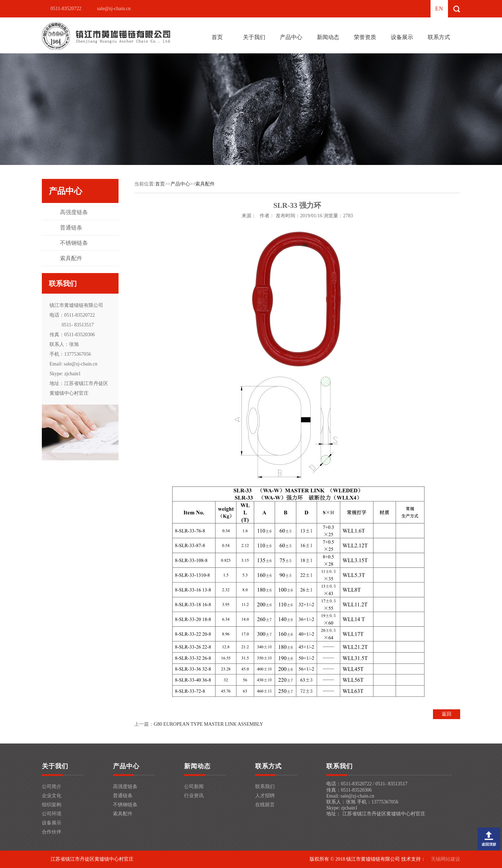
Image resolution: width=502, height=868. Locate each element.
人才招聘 (265, 796)
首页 (217, 37)
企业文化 (52, 796)
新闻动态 (328, 37)
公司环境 (52, 814)
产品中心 (291, 37)
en (439, 9)
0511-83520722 (66, 9)
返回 (447, 714)
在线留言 (265, 805)
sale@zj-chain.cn (114, 9)
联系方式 (439, 37)
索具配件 (71, 258)
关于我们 (254, 37)
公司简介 (52, 787)
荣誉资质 (365, 37)
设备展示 (402, 37)
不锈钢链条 (74, 243)
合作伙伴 (52, 832)
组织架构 (52, 805)
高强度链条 (74, 212)
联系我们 (265, 787)
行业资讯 (194, 796)
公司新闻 (194, 787)
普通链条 (71, 228)
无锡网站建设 (446, 859)
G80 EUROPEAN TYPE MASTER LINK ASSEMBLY (208, 724)
